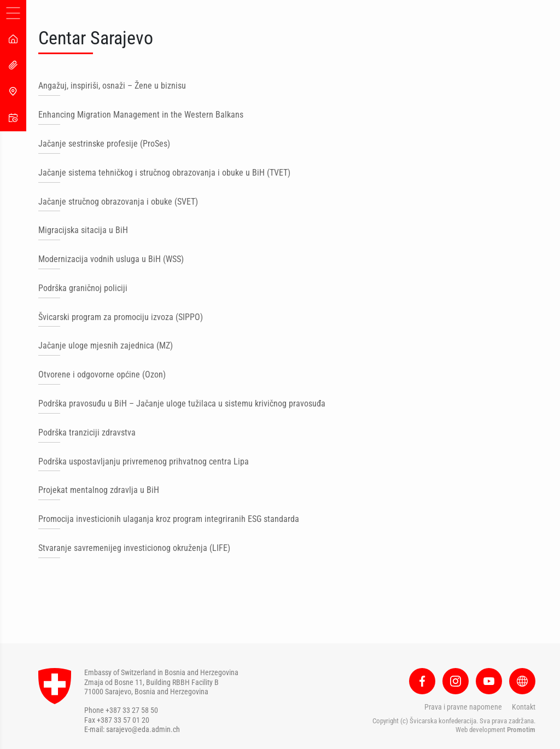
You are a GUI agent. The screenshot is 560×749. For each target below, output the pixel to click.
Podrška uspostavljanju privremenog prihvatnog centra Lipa (144, 461)
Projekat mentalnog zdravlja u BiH (99, 490)
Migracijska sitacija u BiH (83, 230)
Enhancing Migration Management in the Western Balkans (141, 115)
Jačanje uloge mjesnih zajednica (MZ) (106, 346)
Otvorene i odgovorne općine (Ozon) (102, 374)
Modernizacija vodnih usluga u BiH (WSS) (111, 259)
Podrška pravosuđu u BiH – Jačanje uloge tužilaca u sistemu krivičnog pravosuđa (182, 403)
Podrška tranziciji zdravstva (87, 432)
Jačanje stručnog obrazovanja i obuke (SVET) (118, 202)
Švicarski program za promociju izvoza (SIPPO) (121, 317)
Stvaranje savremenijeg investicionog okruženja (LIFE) (134, 548)
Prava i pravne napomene (463, 707)
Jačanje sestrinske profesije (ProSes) (104, 144)
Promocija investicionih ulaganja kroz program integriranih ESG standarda (169, 519)
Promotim (521, 730)
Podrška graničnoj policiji (83, 288)
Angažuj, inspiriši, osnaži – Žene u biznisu (112, 86)
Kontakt (524, 707)
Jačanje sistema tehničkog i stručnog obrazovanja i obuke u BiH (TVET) (164, 173)
